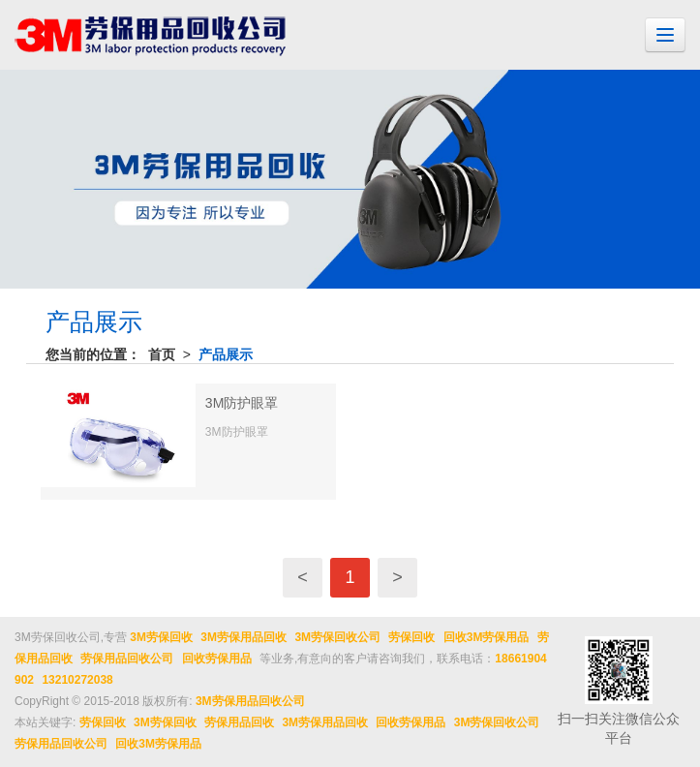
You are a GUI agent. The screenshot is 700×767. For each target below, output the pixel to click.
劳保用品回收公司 (127, 659)
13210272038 (77, 680)
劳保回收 (411, 637)
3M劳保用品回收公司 (250, 701)
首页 (162, 354)
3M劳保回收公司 (337, 637)
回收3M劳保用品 (487, 637)
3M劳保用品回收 (243, 637)
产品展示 (226, 354)
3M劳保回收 (161, 637)
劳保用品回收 (239, 722)
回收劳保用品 (217, 659)
